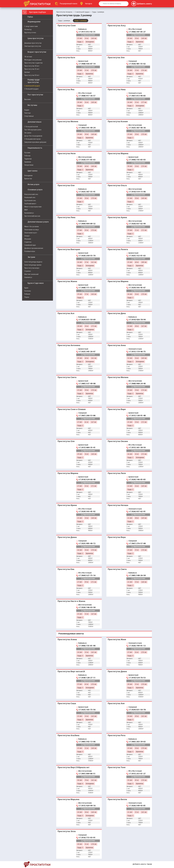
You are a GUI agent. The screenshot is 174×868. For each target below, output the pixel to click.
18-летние (28, 57)
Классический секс (31, 194)
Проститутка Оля (66, 185)
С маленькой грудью (32, 86)
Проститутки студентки (33, 63)
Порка (27, 297)
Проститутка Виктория (69, 249)
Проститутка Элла (67, 831)
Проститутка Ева (66, 569)
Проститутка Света (67, 377)
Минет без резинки (32, 227)
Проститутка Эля (116, 57)
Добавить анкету (139, 864)
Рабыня (27, 294)
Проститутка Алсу (117, 26)
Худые (27, 110)
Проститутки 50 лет (32, 75)
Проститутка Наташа (118, 505)
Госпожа (28, 291)
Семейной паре (30, 245)
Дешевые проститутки (33, 43)
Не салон (28, 133)
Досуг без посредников (33, 136)
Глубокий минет (30, 204)
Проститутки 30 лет (32, 66)
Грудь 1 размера (64, 21)
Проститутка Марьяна (68, 799)
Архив (150, 864)
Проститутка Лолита (118, 249)
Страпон (28, 271)
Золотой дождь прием (33, 265)
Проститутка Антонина (69, 345)
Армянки (28, 162)
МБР (26, 210)
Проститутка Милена (68, 121)
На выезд (28, 30)
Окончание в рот (31, 233)
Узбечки (27, 156)
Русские (27, 153)
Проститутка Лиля (117, 473)
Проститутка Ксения (118, 121)
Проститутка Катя (66, 57)
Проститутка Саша (67, 703)
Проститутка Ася (66, 313)
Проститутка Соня (67, 26)
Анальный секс (30, 198)
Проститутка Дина (117, 313)
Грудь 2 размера (81, 21)
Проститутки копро (32, 268)
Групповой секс (30, 201)
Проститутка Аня (116, 703)
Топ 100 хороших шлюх (33, 130)
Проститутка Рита (117, 735)
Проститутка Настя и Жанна (71, 601)
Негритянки (29, 165)
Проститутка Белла (117, 799)
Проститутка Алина (67, 639)
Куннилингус (29, 213)
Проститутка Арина (117, 217)
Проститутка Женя (117, 639)
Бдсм (26, 288)
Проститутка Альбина (68, 735)
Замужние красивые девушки (35, 142)
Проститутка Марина (118, 153)
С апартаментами (31, 26)
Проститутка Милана (118, 377)
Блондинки (28, 176)
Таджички (28, 159)
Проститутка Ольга (117, 185)
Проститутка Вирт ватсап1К (71, 671)
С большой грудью (31, 89)
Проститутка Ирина (67, 505)
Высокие (28, 99)
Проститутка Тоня (117, 767)
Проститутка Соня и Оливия (72, 409)
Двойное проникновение (34, 248)
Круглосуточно (30, 33)
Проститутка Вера (117, 537)
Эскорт (27, 236)
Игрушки (28, 239)
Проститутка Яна (66, 89)
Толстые (27, 113)
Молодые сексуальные (33, 60)
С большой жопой (31, 127)
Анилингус (28, 277)
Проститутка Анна (117, 345)
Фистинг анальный (31, 274)
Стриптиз (28, 242)
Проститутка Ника (117, 89)
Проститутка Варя (117, 409)
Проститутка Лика (66, 217)
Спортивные (29, 116)
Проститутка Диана (67, 537)
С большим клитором (32, 139)
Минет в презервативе (33, 207)
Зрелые (27, 72)
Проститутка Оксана (118, 441)
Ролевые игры (30, 251)
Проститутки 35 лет (32, 69)
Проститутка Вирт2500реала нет (74, 767)
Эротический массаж (32, 216)
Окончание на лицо (32, 230)
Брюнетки (28, 179)
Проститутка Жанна (67, 281)
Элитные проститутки (33, 46)
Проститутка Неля (67, 153)
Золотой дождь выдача (33, 262)
